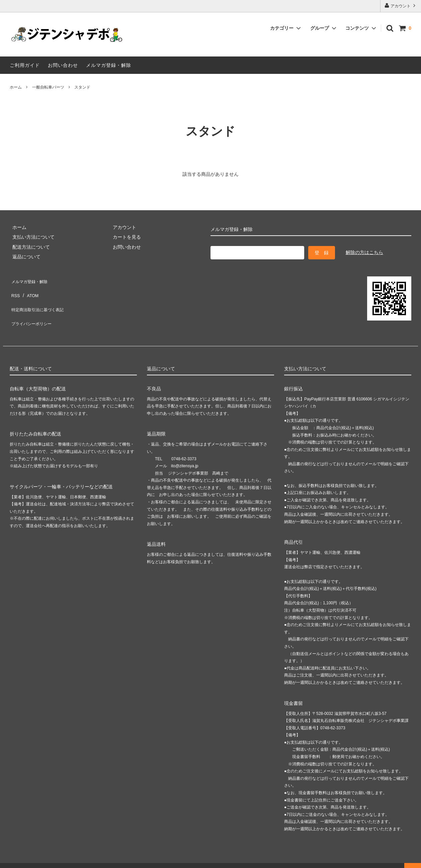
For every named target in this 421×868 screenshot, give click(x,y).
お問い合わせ (63, 65)
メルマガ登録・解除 (109, 65)
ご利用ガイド (25, 65)
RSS (15, 289)
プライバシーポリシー (33, 309)
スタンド (82, 87)
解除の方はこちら (364, 252)
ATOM (30, 289)
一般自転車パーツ (48, 87)
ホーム (16, 87)
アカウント (401, 6)
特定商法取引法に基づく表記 (40, 299)
